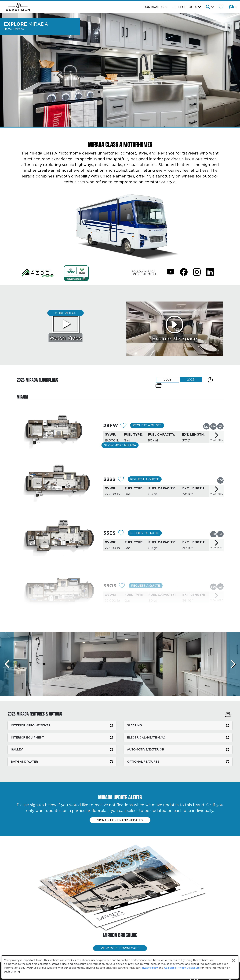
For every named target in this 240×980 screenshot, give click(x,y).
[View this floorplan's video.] (206, 426)
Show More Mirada (120, 445)
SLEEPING (134, 725)
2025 (167, 380)
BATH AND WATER (24, 762)
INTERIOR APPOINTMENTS (31, 725)
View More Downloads (120, 948)
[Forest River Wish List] (221, 7)
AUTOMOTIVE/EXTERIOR (146, 749)
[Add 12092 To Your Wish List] (121, 480)
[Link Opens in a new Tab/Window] (38, 273)
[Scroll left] (7, 664)
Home (8, 29)
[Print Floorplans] (159, 385)
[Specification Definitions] (210, 380)
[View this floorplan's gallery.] (220, 426)
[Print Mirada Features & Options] (228, 715)
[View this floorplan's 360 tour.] (213, 426)
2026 (191, 379)
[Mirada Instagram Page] (197, 272)
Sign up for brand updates (120, 820)
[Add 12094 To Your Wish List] (122, 586)
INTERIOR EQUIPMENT (27, 737)
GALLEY (17, 749)
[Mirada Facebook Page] (184, 272)
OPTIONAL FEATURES (143, 762)
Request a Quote (147, 425)
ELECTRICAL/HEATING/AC (146, 737)
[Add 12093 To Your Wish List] (121, 533)
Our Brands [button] (154, 7)
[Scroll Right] (233, 664)
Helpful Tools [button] (185, 7)
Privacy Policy (149, 968)
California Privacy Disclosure (182, 968)
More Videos (66, 313)
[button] (209, 7)
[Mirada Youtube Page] (171, 272)
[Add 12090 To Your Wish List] (123, 426)
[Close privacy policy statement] (234, 960)
